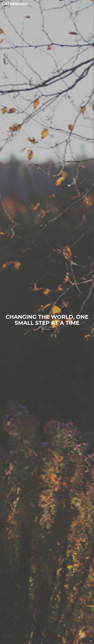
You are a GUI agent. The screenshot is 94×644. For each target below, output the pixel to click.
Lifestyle (48, 329)
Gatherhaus (15, 4)
